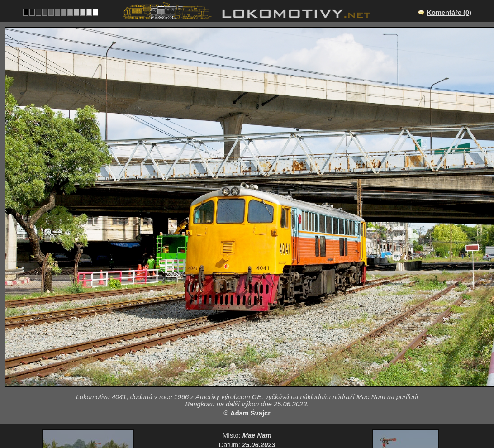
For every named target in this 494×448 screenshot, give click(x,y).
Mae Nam (257, 338)
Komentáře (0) (449, 13)
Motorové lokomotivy (271, 366)
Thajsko (214, 366)
